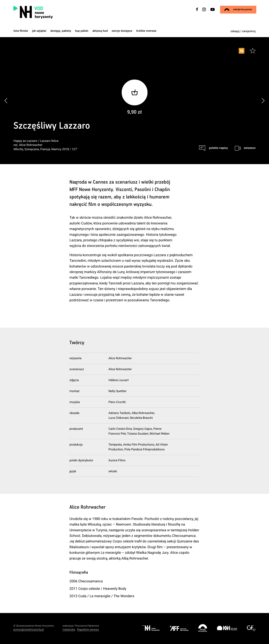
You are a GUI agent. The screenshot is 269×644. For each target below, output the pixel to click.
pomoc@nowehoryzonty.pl (29, 630)
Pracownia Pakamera (87, 626)
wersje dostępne (122, 31)
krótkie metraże (146, 31)
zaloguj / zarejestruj (243, 31)
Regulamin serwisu (88, 630)
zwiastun (250, 148)
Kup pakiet (82, 31)
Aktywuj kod (100, 31)
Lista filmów (21, 31)
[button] (263, 101)
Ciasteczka (69, 630)
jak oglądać (39, 31)
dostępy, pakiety (61, 31)
